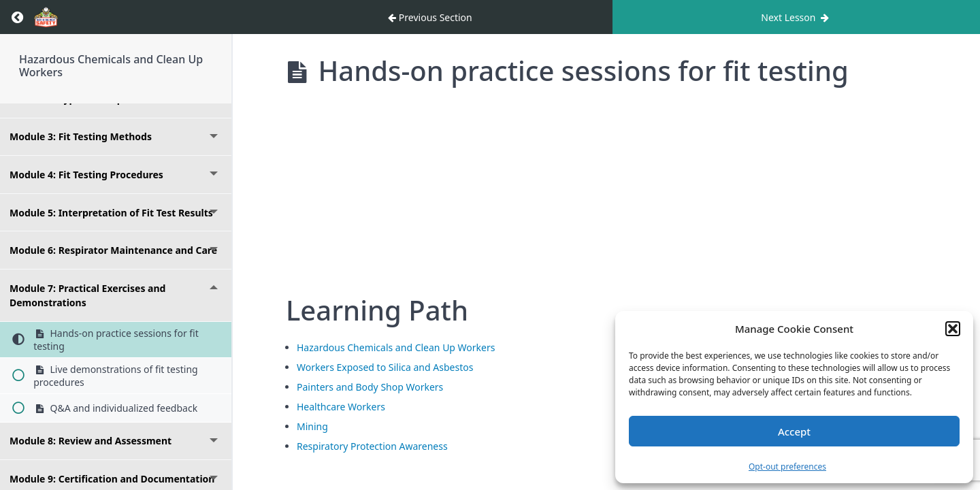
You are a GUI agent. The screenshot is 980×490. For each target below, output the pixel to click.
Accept (794, 431)
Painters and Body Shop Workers (370, 387)
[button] (953, 329)
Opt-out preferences (787, 467)
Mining (312, 426)
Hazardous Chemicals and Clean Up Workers (111, 66)
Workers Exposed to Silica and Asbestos (385, 367)
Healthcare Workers (341, 407)
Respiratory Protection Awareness (372, 446)
